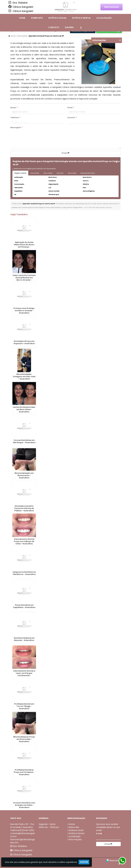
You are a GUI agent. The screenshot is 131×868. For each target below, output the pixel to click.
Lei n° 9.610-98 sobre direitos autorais (98, 207)
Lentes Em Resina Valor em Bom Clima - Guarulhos (24, 409)
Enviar (66, 153)
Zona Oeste (48, 173)
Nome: (14, 108)
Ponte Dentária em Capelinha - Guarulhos (24, 606)
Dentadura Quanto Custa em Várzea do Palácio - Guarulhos (24, 508)
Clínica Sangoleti (21, 7)
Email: (71, 108)
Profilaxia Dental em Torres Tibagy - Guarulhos (24, 706)
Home (22, 18)
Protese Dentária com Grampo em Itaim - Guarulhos (24, 805)
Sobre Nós (37, 18)
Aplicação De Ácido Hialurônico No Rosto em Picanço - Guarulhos (24, 246)
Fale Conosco (111, 7)
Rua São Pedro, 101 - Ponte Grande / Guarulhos (22, 826)
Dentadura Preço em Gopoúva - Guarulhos (24, 342)
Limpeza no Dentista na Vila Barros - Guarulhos (24, 573)
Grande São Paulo (88, 173)
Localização (104, 18)
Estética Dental (81, 18)
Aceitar (84, 862)
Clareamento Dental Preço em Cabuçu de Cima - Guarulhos (24, 541)
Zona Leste (72, 173)
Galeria (69, 27)
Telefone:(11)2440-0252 (22, 830)
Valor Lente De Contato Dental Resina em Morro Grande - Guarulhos (24, 279)
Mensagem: (17, 127)
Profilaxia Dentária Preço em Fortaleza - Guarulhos (24, 772)
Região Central (20, 173)
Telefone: (15, 118)
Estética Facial (58, 18)
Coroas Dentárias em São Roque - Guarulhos (24, 441)
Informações (75, 839)
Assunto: (72, 118)
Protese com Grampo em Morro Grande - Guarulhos (24, 310)
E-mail (100, 833)
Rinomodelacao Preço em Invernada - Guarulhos (24, 739)
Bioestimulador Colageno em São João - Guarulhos (24, 376)
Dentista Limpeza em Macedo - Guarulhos (24, 639)
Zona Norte (35, 173)
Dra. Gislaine (18, 3)
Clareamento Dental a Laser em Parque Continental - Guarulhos (24, 674)
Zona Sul (60, 173)
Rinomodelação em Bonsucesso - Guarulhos (24, 475)
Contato (54, 27)
